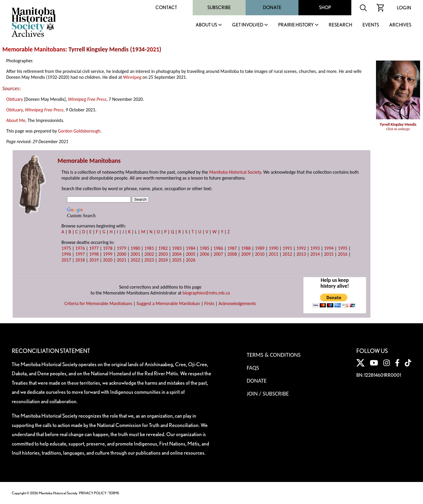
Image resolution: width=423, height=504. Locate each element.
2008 (232, 254)
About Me (16, 120)
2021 (153, 49)
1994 (329, 248)
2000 (122, 254)
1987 (232, 248)
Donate (272, 7)
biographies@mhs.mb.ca (206, 293)
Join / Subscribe (268, 394)
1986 (218, 248)
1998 (94, 254)
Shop (325, 7)
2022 (135, 260)
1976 (80, 248)
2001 (135, 254)
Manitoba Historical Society (235, 172)
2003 (163, 254)
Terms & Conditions (274, 355)
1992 (301, 248)
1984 (191, 248)
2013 (301, 254)
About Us (206, 25)
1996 (66, 254)
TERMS (114, 493)
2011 (273, 254)
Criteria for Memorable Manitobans (98, 303)
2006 (204, 254)
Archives (400, 25)
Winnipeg (132, 77)
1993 (315, 248)
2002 (149, 254)
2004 (177, 254)
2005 (191, 254)
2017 (66, 260)
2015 (329, 254)
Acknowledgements (237, 303)
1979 (122, 248)
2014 (315, 254)
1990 (273, 248)
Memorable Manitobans (34, 49)
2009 (246, 254)
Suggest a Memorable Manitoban (168, 303)
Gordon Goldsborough (79, 131)
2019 (94, 260)
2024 (163, 260)
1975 (66, 248)
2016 (343, 254)
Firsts (209, 303)
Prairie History (296, 25)
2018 (80, 260)
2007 (218, 254)
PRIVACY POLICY (93, 493)
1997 (80, 254)
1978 (108, 248)
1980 (135, 248)
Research (340, 25)
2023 (149, 260)
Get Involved (248, 25)
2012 (287, 254)
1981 (149, 248)
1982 (163, 248)
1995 (343, 248)
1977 (94, 248)
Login (404, 8)
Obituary (15, 99)
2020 (108, 260)
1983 (177, 248)
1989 (260, 248)
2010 (260, 254)
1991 (287, 248)
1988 (246, 248)
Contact (166, 7)
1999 (108, 254)
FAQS (253, 368)
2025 (177, 260)
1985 (204, 248)
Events (371, 25)
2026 (191, 260)
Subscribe (219, 7)
